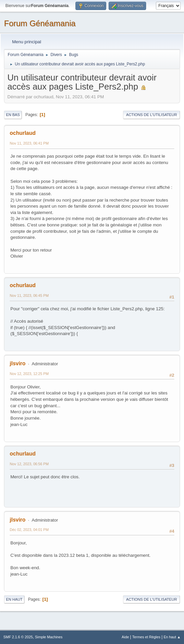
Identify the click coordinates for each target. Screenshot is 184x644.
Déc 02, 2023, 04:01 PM (29, 530)
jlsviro (18, 363)
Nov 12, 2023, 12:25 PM (29, 374)
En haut (14, 599)
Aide (125, 637)
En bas (13, 115)
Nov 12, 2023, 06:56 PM (29, 464)
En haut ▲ (172, 637)
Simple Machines (49, 637)
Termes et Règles (146, 637)
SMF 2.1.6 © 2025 (18, 637)
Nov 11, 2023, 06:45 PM (29, 296)
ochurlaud (23, 133)
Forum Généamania (40, 23)
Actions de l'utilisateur (151, 115)
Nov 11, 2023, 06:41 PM (29, 143)
